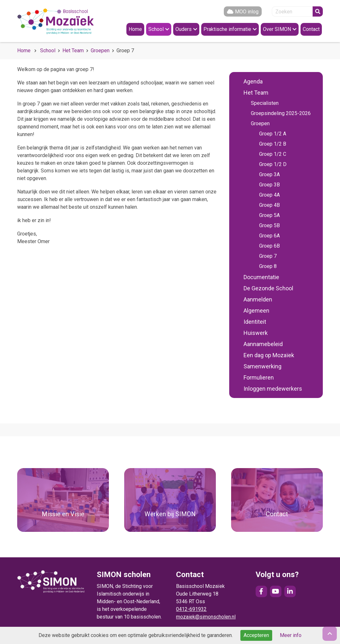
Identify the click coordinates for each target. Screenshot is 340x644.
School (48, 51)
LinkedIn (290, 591)
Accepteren (256, 635)
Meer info (291, 635)
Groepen (100, 51)
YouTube (276, 591)
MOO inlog (247, 12)
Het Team (73, 51)
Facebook (261, 591)
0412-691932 (191, 609)
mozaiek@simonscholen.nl (206, 617)
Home (24, 51)
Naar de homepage (55, 21)
